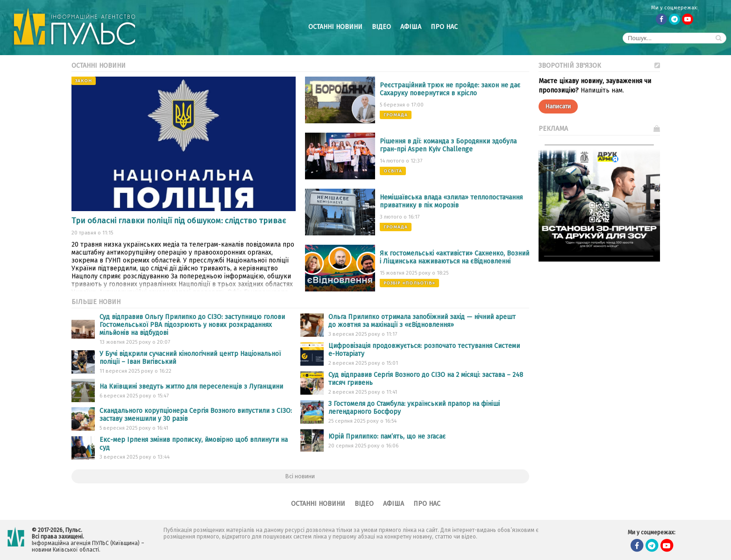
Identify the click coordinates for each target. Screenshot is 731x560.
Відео (381, 27)
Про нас (444, 27)
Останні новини (335, 27)
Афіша (411, 27)
